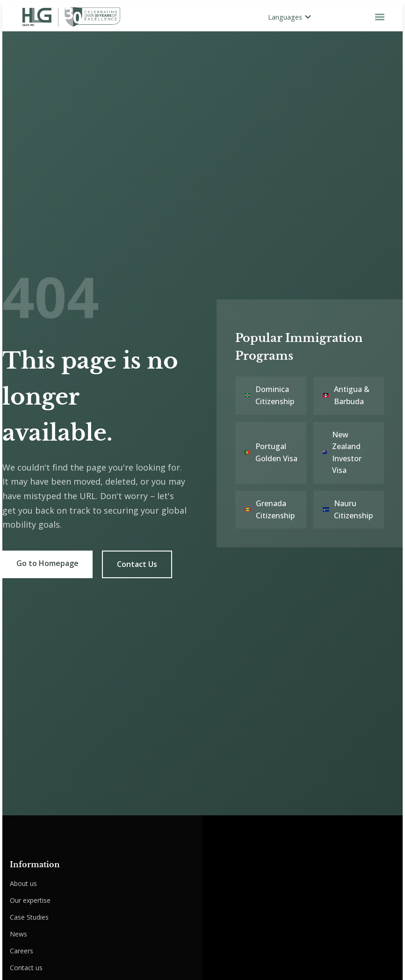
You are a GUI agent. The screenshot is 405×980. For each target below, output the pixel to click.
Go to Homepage (47, 563)
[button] (380, 17)
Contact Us (137, 564)
